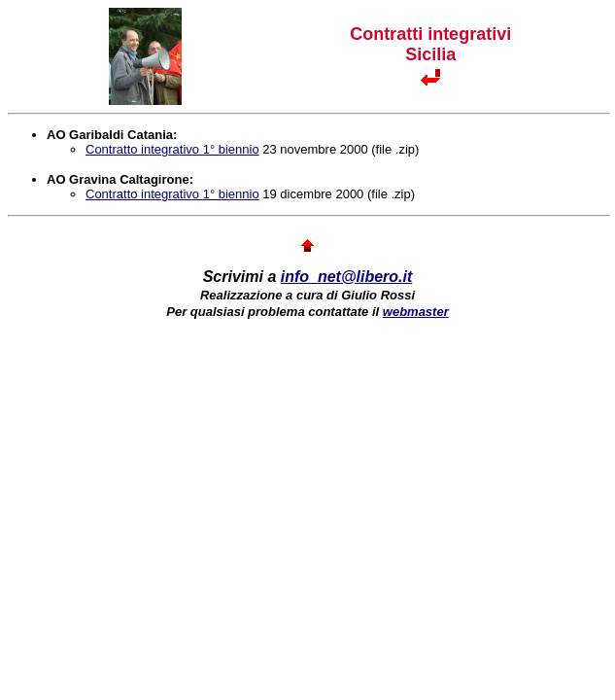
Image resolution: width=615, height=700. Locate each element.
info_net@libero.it (347, 277)
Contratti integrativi (430, 34)
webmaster (416, 312)
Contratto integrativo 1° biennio (172, 149)
